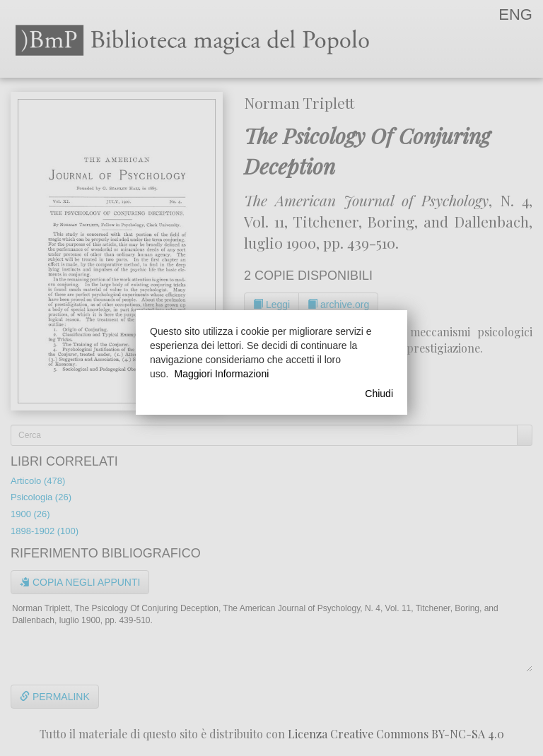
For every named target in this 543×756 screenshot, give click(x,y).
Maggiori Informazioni (221, 374)
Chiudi (379, 394)
